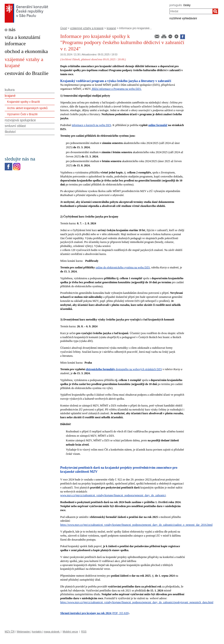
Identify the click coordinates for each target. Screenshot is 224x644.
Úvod (64, 28)
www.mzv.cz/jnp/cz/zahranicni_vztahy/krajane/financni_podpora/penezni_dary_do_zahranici (113, 495)
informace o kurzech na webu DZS (92, 125)
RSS (84, 632)
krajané (111, 28)
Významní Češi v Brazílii (22, 114)
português (176, 5)
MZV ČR (10, 632)
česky (187, 5)
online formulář (158, 125)
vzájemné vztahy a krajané (87, 28)
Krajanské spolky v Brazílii (23, 102)
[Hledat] (215, 11)
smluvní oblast (15, 126)
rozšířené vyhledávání (183, 18)
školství (10, 132)
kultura (10, 90)
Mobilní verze (70, 632)
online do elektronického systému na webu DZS (123, 267)
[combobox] (191, 11)
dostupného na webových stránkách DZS (138, 369)
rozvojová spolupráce (20, 120)
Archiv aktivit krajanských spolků (27, 108)
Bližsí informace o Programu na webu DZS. (116, 89)
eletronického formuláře (100, 369)
